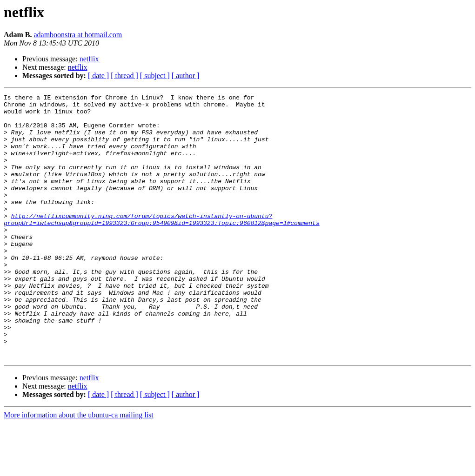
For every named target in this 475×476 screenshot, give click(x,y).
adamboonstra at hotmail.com (78, 35)
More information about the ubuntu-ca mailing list (79, 468)
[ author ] (186, 76)
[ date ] (98, 76)
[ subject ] (155, 76)
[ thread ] (124, 76)
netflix (89, 59)
